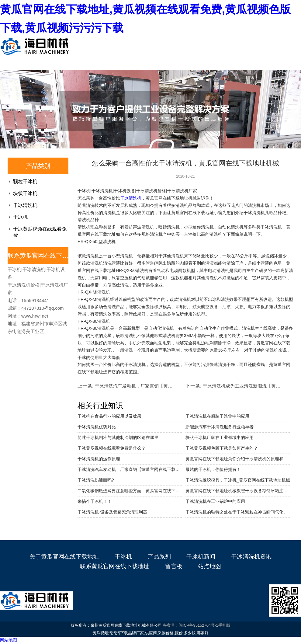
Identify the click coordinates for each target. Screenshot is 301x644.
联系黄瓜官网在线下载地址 (115, 566)
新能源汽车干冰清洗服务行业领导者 (220, 427)
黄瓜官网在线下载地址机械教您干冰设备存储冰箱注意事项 (238, 491)
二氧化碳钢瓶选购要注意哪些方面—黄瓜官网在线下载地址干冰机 (130, 491)
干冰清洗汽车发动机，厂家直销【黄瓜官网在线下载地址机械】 (159, 386)
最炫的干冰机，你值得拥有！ (213, 469)
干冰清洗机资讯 (251, 557)
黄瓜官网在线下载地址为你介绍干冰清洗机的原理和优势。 (238, 459)
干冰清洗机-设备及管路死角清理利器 (112, 512)
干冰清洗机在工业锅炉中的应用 (215, 501)
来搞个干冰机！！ (95, 501)
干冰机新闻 (201, 557)
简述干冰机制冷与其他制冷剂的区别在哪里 (118, 437)
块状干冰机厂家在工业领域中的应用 (220, 437)
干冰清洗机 (25, 205)
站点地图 (209, 566)
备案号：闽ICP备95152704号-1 (191, 625)
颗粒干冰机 (25, 181)
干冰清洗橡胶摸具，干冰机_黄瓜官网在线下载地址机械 (238, 480)
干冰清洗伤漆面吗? (96, 480)
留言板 (174, 566)
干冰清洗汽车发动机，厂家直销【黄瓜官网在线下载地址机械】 (130, 469)
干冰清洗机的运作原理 (99, 459)
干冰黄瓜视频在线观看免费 (40, 232)
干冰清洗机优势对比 (97, 427)
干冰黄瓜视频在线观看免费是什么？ (112, 448)
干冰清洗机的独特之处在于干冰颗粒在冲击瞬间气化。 (237, 512)
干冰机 (20, 217)
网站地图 (9, 640)
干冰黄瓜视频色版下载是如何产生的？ (222, 448)
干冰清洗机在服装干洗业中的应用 (217, 416)
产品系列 (159, 557)
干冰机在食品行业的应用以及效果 (109, 416)
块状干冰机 (25, 193)
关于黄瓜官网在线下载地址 (64, 557)
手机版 (224, 625)
